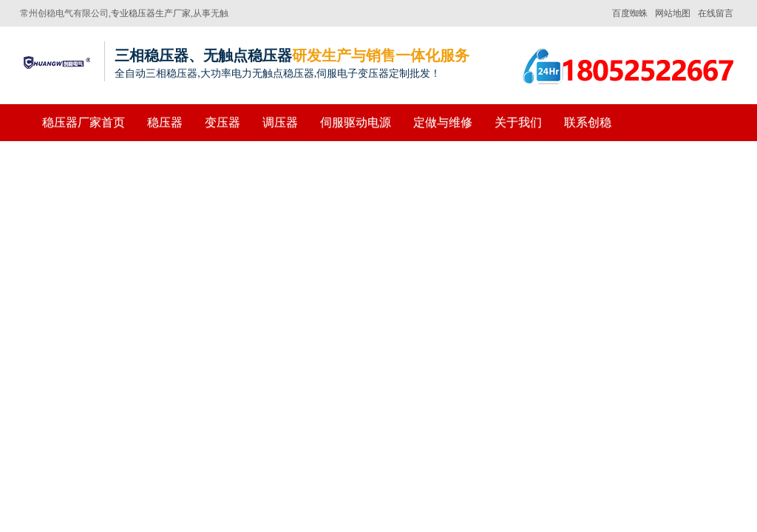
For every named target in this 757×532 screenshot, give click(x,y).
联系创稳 (588, 122)
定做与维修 (443, 122)
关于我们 (518, 122)
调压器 (280, 122)
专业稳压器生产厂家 (151, 13)
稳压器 (165, 122)
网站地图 (673, 13)
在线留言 (716, 13)
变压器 (223, 122)
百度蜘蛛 (630, 13)
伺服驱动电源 (356, 122)
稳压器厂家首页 (84, 122)
